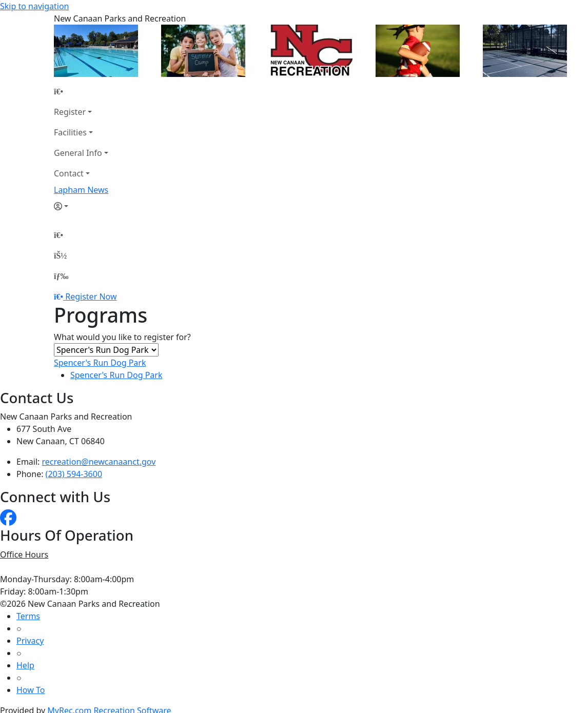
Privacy (30, 641)
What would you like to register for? (122, 337)
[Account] (81, 206)
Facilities (70, 132)
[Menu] (61, 276)
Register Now (91, 296)
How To (31, 690)
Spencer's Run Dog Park (100, 363)
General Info (78, 153)
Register (70, 112)
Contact (69, 173)
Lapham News (81, 190)
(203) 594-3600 (74, 474)
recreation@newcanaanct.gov (99, 462)
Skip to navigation (34, 6)
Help (25, 665)
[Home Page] (81, 91)
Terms (28, 616)
